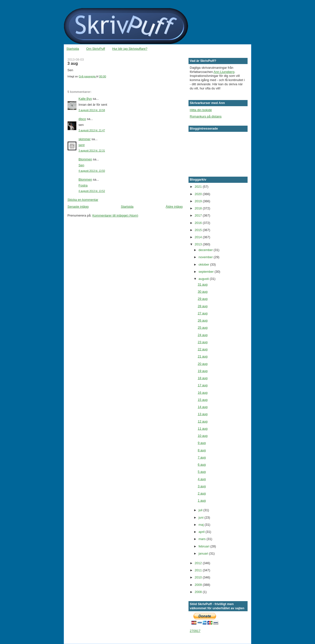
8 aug (202, 450)
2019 (199, 201)
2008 (199, 592)
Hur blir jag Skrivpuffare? (130, 49)
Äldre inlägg (174, 207)
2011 (199, 570)
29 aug (203, 299)
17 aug (203, 385)
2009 (199, 585)
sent (82, 145)
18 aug (203, 378)
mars (203, 539)
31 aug (203, 284)
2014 (199, 237)
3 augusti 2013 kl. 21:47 (92, 130)
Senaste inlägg (78, 207)
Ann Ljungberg (224, 72)
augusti (204, 279)
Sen (81, 165)
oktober (204, 264)
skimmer (85, 139)
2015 (199, 230)
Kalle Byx (85, 99)
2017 (199, 215)
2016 (199, 223)
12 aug (203, 421)
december (206, 250)
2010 (199, 577)
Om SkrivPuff (95, 49)
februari (205, 546)
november (206, 257)
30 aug (203, 292)
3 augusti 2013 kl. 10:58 (92, 110)
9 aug (202, 443)
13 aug (203, 414)
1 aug (202, 500)
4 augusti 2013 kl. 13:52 (92, 191)
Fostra (83, 185)
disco (82, 119)
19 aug (203, 371)
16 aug (203, 393)
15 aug (203, 400)
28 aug (203, 306)
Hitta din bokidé (201, 110)
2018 (199, 208)
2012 (199, 563)
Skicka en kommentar (83, 200)
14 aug (203, 407)
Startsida (73, 49)
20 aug (203, 364)
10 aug (203, 436)
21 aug (203, 356)
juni (202, 517)
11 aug (203, 429)
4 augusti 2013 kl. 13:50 (92, 171)
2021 (199, 187)
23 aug (203, 342)
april (202, 532)
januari (204, 553)
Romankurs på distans (206, 116)
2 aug (202, 493)
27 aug (203, 313)
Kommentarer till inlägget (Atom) (115, 215)
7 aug (202, 457)
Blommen (85, 159)
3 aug (202, 486)
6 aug (202, 465)
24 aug (203, 335)
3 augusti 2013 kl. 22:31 (92, 151)
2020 (199, 194)
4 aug (202, 479)
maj (202, 525)
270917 (195, 631)
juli (201, 510)
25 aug (203, 328)
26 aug (203, 320)
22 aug (203, 349)
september (207, 272)
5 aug (202, 472)
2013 (199, 244)
